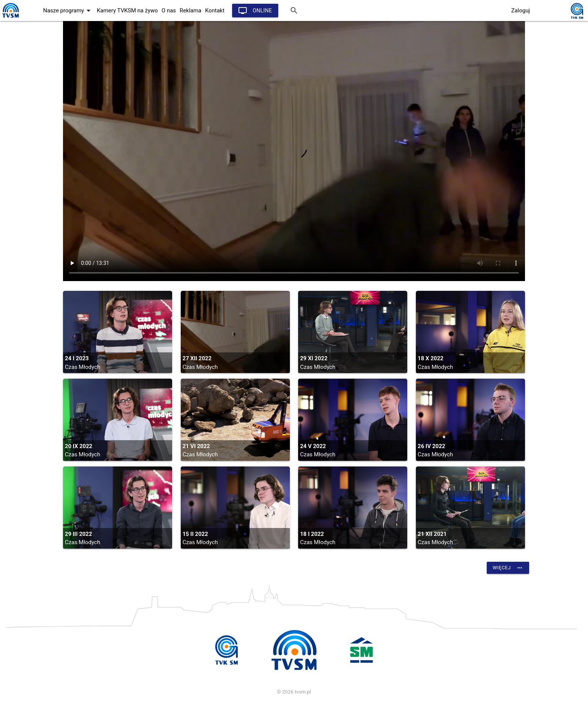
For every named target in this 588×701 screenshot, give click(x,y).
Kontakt (215, 11)
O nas (169, 11)
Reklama (190, 11)
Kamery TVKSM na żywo (127, 11)
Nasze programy (68, 11)
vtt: (294, 151)
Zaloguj (520, 11)
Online (255, 11)
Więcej (508, 568)
